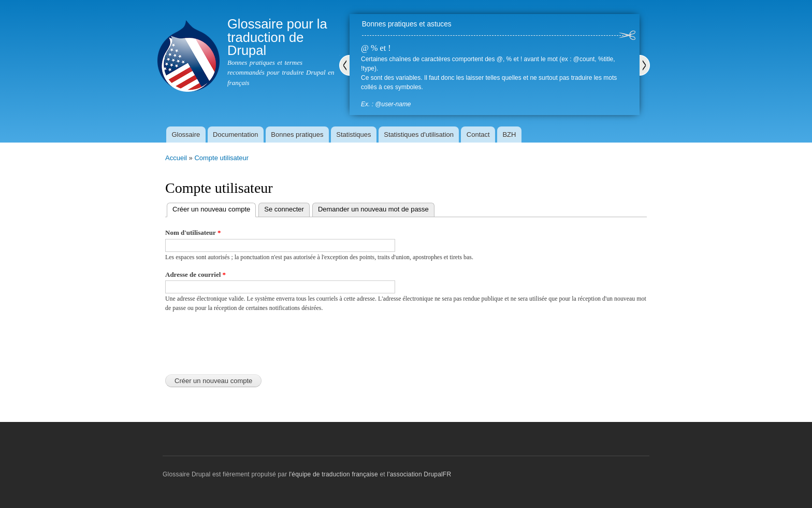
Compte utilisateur (221, 158)
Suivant (645, 65)
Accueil (176, 158)
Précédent (344, 65)
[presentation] (244, 341)
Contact (478, 135)
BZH (509, 135)
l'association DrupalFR (419, 474)
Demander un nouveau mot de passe (373, 209)
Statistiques (353, 135)
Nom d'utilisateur (193, 232)
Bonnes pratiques (297, 135)
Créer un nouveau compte (214, 208)
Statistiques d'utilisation (419, 135)
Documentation (235, 135)
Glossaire (186, 135)
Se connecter (284, 209)
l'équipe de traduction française (334, 474)
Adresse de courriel (195, 274)
